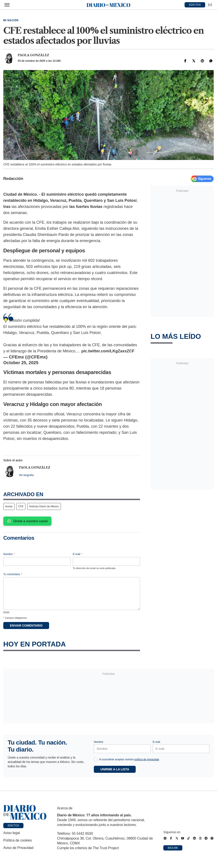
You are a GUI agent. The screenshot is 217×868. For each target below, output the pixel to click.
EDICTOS (195, 5)
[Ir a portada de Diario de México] (25, 812)
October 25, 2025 (21, 363)
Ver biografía (26, 475)
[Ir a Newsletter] (210, 5)
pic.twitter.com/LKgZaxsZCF (108, 351)
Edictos (13, 826)
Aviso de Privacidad (18, 848)
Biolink (173, 848)
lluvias (9, 506)
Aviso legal (12, 833)
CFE (21, 506)
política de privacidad (147, 759)
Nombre (9, 554)
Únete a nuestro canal (27, 521)
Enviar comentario (26, 626)
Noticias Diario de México (44, 506)
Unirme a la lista (115, 769)
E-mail (78, 554)
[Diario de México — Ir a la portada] (108, 5)
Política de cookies (18, 840)
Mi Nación (11, 20)
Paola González (33, 55)
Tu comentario (13, 574)
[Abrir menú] (7, 5)
